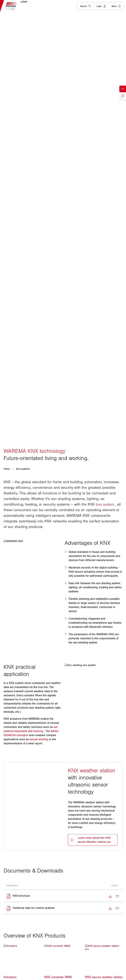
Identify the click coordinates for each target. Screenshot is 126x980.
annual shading (39, 739)
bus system (105, 504)
